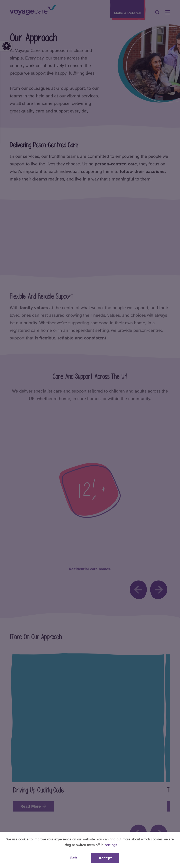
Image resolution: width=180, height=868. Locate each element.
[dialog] (90, 434)
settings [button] (111, 845)
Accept (105, 858)
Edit (74, 858)
